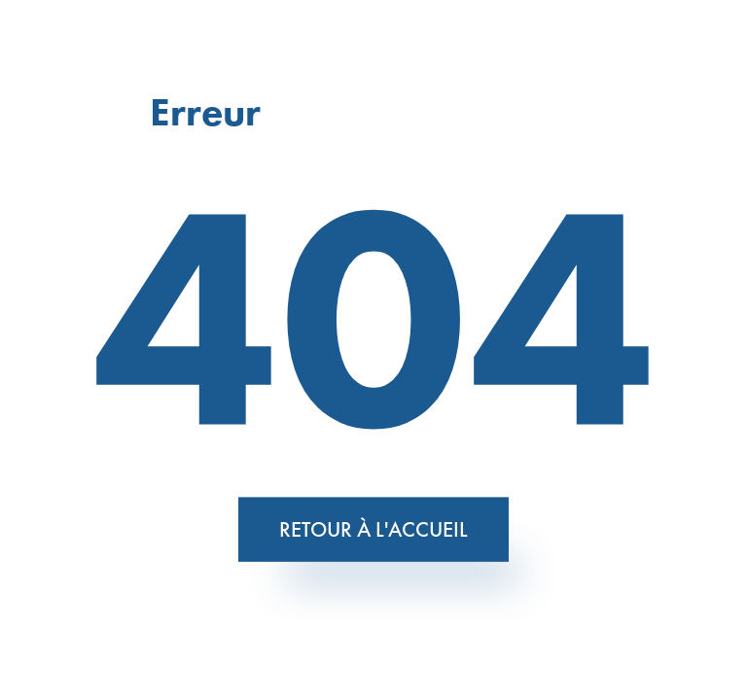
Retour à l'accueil (373, 528)
